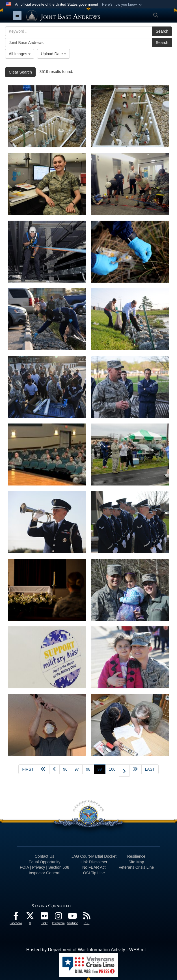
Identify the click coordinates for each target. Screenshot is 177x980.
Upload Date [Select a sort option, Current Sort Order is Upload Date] (53, 54)
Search (162, 31)
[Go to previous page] (54, 769)
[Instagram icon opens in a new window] (58, 917)
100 (112, 769)
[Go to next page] (124, 771)
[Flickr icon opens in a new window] (44, 917)
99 (102, 769)
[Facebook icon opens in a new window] (16, 917)
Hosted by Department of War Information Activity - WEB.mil (86, 950)
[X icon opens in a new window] (30, 917)
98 (88, 769)
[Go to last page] (150, 769)
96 (65, 769)
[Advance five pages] (135, 769)
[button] (122, 5)
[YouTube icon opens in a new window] (72, 917)
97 (77, 769)
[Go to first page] (28, 769)
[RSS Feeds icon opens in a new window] (87, 917)
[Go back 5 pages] (43, 769)
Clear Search (20, 72)
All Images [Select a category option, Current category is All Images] (20, 54)
